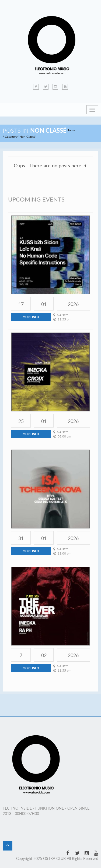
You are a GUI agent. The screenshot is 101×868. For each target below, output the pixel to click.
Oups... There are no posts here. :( (50, 165)
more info (31, 317)
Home (71, 130)
